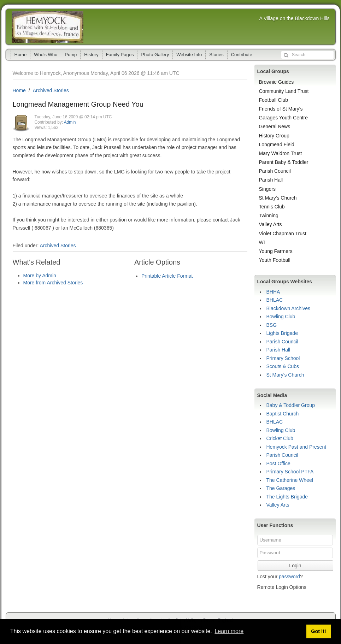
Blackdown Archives (289, 308)
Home (21, 55)
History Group (274, 136)
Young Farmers (276, 251)
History (91, 55)
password (289, 577)
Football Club (274, 100)
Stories (216, 55)
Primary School (283, 358)
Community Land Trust (284, 91)
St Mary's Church (278, 198)
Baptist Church (283, 414)
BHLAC (275, 300)
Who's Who (46, 55)
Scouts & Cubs (283, 366)
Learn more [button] (229, 631)
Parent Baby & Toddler (284, 162)
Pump (71, 55)
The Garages (281, 488)
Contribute (242, 55)
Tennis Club (272, 207)
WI (262, 242)
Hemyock (48, 27)
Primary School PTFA (290, 472)
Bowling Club (281, 317)
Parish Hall (271, 180)
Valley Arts (271, 224)
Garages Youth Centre (284, 118)
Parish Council (275, 171)
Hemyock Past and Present (296, 447)
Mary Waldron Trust (281, 153)
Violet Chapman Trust (283, 234)
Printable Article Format (167, 276)
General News (275, 126)
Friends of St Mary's (281, 109)
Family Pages (120, 55)
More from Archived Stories (53, 283)
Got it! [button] (318, 631)
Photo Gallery (155, 55)
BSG (272, 325)
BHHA (273, 292)
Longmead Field (277, 144)
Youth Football (275, 260)
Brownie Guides (277, 82)
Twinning (269, 215)
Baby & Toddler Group (291, 405)
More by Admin (40, 276)
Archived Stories (51, 90)
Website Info (189, 55)
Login (295, 566)
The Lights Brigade (287, 497)
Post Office (278, 463)
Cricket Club (280, 438)
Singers (267, 189)
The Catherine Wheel (290, 480)
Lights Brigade (282, 333)
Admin (70, 122)
